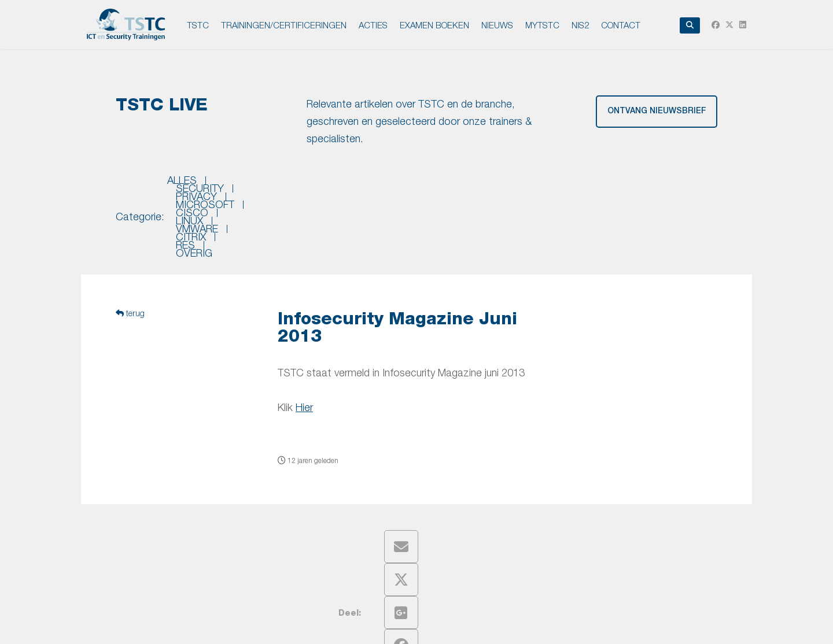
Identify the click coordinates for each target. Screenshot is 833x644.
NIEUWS (497, 25)
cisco (432, 186)
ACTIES (373, 25)
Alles (182, 186)
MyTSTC (542, 25)
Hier (304, 344)
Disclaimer (407, 625)
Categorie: (140, 185)
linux (480, 186)
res (629, 186)
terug (130, 250)
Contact (621, 25)
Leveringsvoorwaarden (473, 625)
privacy (301, 186)
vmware (532, 186)
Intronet (613, 625)
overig (675, 186)
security (239, 186)
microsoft (369, 186)
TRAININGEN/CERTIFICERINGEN (284, 25)
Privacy (367, 625)
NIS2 (580, 25)
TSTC (198, 25)
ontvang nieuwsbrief (657, 112)
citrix (587, 186)
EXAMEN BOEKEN (434, 25)
